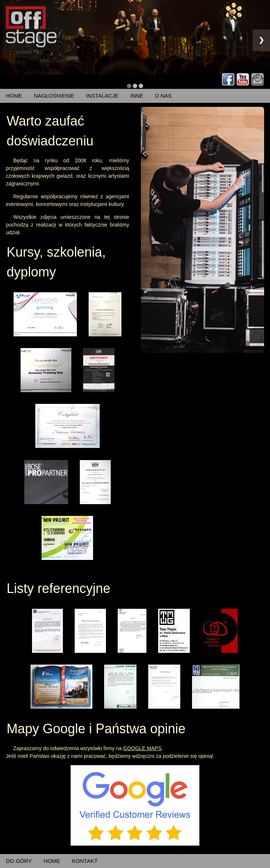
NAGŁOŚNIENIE (54, 96)
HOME (14, 96)
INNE (137, 96)
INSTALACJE (102, 96)
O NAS (163, 96)
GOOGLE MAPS (142, 748)
